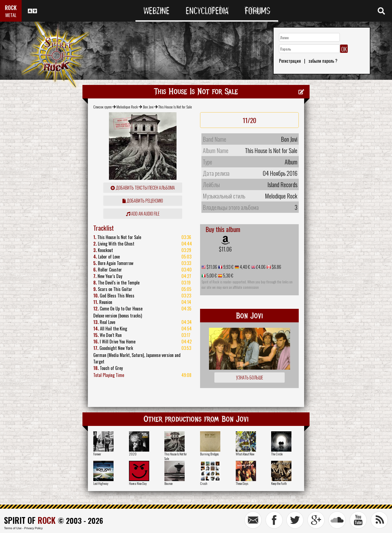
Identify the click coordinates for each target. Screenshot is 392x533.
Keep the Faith (279, 483)
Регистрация (290, 61)
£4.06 (260, 267)
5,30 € (228, 276)
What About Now (245, 454)
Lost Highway (101, 483)
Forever (97, 454)
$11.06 (225, 249)
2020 (133, 454)
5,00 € (211, 276)
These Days (242, 483)
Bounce (168, 483)
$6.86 (276, 267)
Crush (204, 483)
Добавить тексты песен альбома (143, 188)
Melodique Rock (127, 107)
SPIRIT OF (30, 520)
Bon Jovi (148, 107)
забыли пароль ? (323, 61)
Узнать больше (250, 378)
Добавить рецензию (143, 201)
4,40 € (245, 267)
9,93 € (228, 267)
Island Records (282, 184)
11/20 (250, 120)
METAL (11, 15)
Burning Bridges (209, 454)
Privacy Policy (34, 528)
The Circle (277, 454)
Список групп (102, 107)
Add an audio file (143, 214)
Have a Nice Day (138, 483)
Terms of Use (13, 528)
